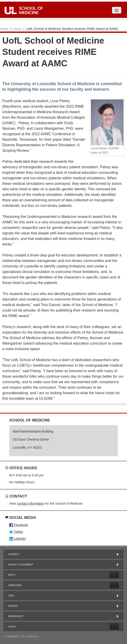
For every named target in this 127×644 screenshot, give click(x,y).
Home (4, 29)
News (17, 29)
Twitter (16, 532)
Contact (63, 554)
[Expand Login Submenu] (114, 626)
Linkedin (17, 539)
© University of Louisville (21, 636)
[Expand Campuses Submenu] (114, 585)
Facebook (19, 525)
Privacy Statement (63, 565)
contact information (31, 503)
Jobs (63, 596)
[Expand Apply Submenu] (114, 575)
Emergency (63, 616)
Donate (63, 606)
